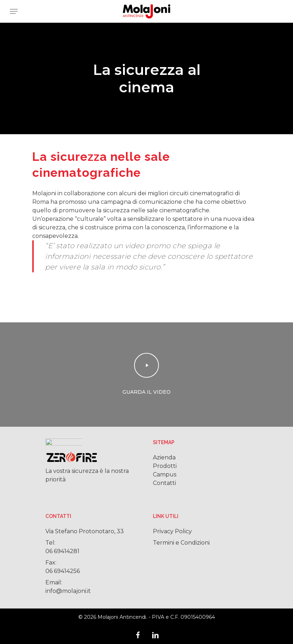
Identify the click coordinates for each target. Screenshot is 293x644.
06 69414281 (62, 551)
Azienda (164, 457)
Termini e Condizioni (181, 543)
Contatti (164, 483)
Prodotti (165, 466)
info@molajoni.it (68, 591)
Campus (165, 474)
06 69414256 (63, 571)
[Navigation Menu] (14, 11)
